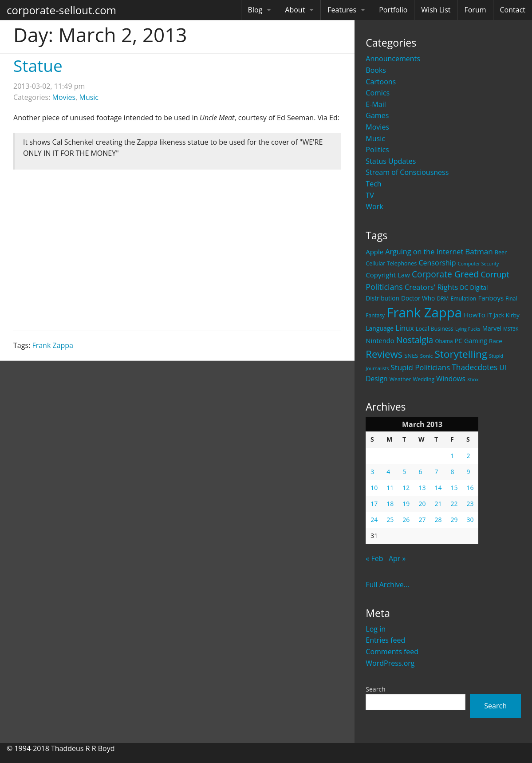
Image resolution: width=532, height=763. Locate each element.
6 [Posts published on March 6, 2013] (420, 472)
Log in (376, 629)
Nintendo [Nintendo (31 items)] (380, 340)
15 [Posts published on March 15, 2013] (454, 488)
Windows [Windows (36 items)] (451, 379)
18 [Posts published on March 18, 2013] (390, 504)
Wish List (436, 10)
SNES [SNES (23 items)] (411, 356)
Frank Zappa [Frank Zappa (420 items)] (424, 312)
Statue (38, 65)
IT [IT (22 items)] (490, 315)
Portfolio (393, 10)
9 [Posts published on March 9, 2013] (468, 472)
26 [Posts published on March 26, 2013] (406, 520)
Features (342, 10)
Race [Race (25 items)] (496, 341)
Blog (255, 10)
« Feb (374, 558)
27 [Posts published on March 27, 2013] (422, 520)
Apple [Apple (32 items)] (374, 252)
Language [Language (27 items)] (380, 328)
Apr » (397, 558)
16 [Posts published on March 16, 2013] (470, 488)
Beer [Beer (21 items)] (501, 252)
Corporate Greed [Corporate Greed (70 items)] (445, 274)
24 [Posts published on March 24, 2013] (374, 520)
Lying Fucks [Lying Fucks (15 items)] (468, 329)
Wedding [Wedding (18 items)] (424, 379)
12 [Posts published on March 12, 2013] (406, 488)
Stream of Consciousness (407, 172)
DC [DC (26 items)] (464, 287)
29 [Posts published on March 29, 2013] (454, 520)
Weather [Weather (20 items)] (400, 379)
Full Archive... (387, 585)
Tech (373, 184)
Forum (475, 10)
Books (376, 70)
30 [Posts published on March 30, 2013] (470, 520)
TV (370, 195)
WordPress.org (390, 663)
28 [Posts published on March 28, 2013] (438, 520)
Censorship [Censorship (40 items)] (437, 263)
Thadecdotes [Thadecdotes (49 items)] (475, 367)
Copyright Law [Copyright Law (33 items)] (388, 275)
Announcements (393, 59)
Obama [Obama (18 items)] (444, 341)
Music (375, 138)
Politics (377, 150)
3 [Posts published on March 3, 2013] (372, 472)
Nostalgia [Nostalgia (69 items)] (415, 340)
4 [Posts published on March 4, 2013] (388, 472)
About (295, 10)
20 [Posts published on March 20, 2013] (422, 504)
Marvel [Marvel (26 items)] (492, 328)
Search (375, 689)
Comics (378, 93)
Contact (513, 10)
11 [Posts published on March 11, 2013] (390, 488)
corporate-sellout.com (61, 10)
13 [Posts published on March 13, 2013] (422, 488)
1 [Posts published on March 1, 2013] (452, 456)
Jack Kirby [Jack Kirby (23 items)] (507, 315)
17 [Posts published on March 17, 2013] (374, 504)
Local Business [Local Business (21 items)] (435, 329)
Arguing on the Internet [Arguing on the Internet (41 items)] (424, 252)
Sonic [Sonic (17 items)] (427, 356)
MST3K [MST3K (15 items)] (511, 329)
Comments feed (392, 652)
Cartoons (381, 82)
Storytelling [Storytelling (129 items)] (461, 354)
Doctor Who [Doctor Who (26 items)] (418, 298)
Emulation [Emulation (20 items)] (463, 298)
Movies (377, 127)
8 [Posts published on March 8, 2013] (452, 472)
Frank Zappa (53, 345)
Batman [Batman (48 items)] (479, 251)
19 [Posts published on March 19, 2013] (406, 504)
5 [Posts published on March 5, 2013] (404, 472)
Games (377, 115)
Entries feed (385, 640)
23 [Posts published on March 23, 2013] (470, 504)
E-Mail (376, 104)
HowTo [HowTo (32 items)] (475, 315)
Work (374, 206)
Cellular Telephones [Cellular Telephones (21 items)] (391, 263)
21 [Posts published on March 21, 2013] (438, 504)
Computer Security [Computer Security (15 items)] (479, 264)
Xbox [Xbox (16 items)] (473, 379)
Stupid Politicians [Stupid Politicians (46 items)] (420, 367)
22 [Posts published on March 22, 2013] (454, 504)
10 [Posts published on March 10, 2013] (374, 488)
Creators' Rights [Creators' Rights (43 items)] (432, 287)
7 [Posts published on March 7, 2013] (436, 472)
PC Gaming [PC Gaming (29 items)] (471, 341)
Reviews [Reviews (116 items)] (384, 354)
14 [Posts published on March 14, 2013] (438, 488)
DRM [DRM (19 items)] (443, 298)
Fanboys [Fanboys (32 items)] (491, 298)
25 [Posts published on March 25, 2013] (390, 520)
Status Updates (391, 161)
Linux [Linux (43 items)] (405, 328)
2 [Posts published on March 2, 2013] (468, 456)
